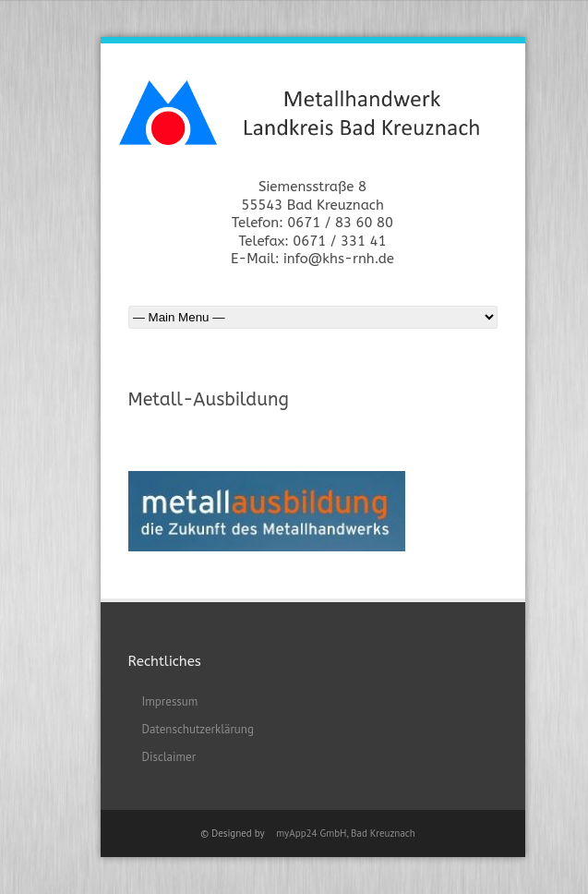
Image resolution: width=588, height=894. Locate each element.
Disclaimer (169, 757)
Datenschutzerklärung (198, 729)
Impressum (170, 701)
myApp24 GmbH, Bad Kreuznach (346, 833)
